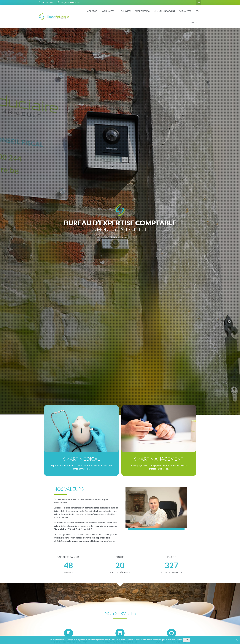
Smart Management (160, 459)
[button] (120, 237)
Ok (187, 640)
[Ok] (237, 640)
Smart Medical (80, 459)
